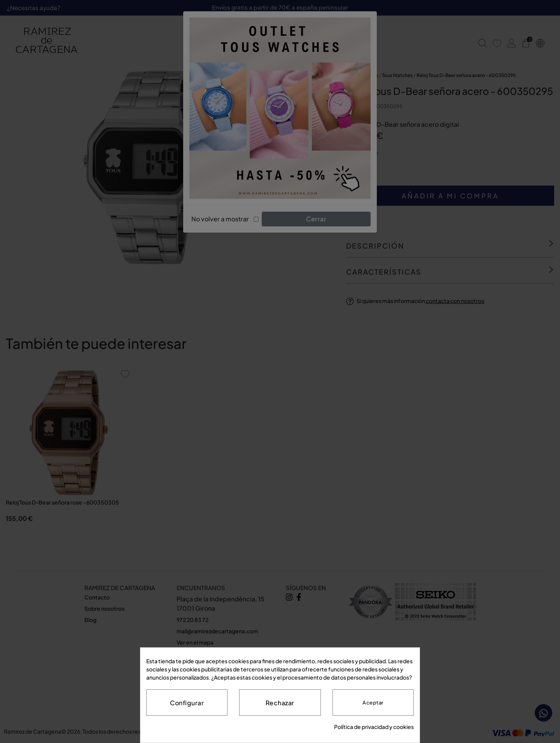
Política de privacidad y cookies (374, 727)
